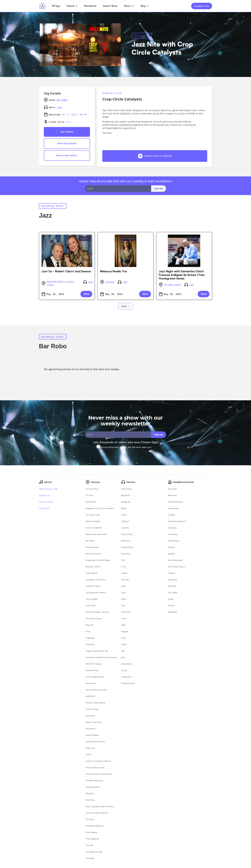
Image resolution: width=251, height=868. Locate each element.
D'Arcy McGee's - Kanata (97, 612)
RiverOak (90, 800)
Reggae (125, 631)
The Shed (90, 858)
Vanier (171, 599)
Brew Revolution (93, 554)
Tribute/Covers (128, 683)
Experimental (127, 547)
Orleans (171, 573)
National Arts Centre (95, 742)
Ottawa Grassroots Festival (98, 761)
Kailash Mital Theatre (95, 703)
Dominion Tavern (94, 618)
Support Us (202, 6)
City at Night (92, 599)
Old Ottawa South (177, 567)
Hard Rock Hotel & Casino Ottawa (60, 283)
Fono (88, 631)
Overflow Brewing (94, 780)
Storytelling (127, 664)
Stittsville (172, 586)
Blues (124, 508)
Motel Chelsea (92, 735)
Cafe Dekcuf (91, 573)
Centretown (142, 36)
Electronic (126, 541)
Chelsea (171, 515)
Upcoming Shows (52, 206)
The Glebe (193, 239)
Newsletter (90, 6)
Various (171, 605)
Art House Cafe (93, 515)
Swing (124, 670)
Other (88, 755)
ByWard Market (175, 502)
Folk (123, 560)
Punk (124, 618)
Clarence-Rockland (177, 521)
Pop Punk (126, 612)
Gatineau (172, 528)
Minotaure (90, 729)
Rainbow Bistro (93, 787)
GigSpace (110, 282)
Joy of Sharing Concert (96, 690)
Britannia (172, 495)
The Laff (89, 845)
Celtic (124, 515)
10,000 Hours (92, 489)
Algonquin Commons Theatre (100, 508)
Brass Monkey (92, 547)
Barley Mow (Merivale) (96, 534)
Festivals (90, 625)
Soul (123, 657)
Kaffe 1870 (90, 696)
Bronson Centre (93, 567)
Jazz (59, 107)
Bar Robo (62, 100)
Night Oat (90, 748)
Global (124, 573)
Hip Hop (125, 580)
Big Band (125, 495)
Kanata (171, 547)
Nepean (171, 554)
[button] (72, 6)
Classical (125, 521)
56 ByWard (91, 502)
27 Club (89, 495)
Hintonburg (173, 541)
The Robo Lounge (172, 285)
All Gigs (56, 6)
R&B (123, 625)
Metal (124, 599)
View (86, 294)
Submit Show (110, 6)
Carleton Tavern (93, 586)
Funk (124, 567)
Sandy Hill (172, 580)
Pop (123, 605)
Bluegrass (126, 502)
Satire (124, 644)
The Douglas (91, 832)
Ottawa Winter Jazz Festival (99, 774)
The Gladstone (92, 839)
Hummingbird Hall (95, 677)
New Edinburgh (175, 560)
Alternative (126, 489)
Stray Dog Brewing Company (100, 806)
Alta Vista (172, 489)
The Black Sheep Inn (95, 826)
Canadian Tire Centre (96, 580)
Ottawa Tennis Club (95, 767)
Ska (123, 651)
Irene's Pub (91, 683)
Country (125, 528)
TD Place (90, 819)
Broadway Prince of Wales (98, 560)
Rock (123, 638)
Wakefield (172, 612)
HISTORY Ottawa (94, 664)
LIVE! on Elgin (92, 709)
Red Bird (90, 793)
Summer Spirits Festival (97, 813)
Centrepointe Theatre (96, 593)
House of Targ (92, 670)
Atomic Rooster (93, 521)
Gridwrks (90, 644)
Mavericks (90, 716)
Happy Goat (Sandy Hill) (97, 651)
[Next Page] (125, 306)
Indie (123, 586)
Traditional (126, 677)
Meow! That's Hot (94, 722)
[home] (42, 6)
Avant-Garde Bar (94, 528)
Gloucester (85, 239)
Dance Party (127, 534)
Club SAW (90, 605)
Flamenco (126, 554)
